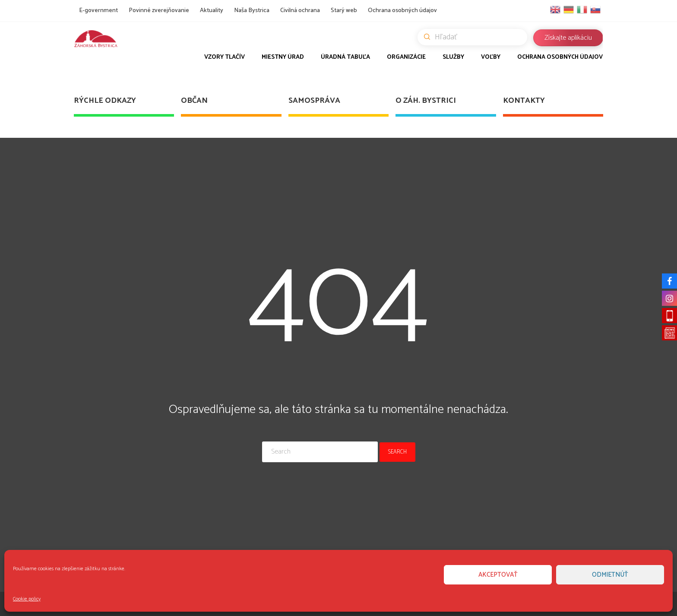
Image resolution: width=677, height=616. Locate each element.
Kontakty (524, 101)
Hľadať (476, 37)
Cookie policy (27, 599)
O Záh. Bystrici (426, 101)
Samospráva (314, 101)
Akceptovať (498, 575)
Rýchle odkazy (105, 101)
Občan (194, 101)
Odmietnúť (610, 575)
